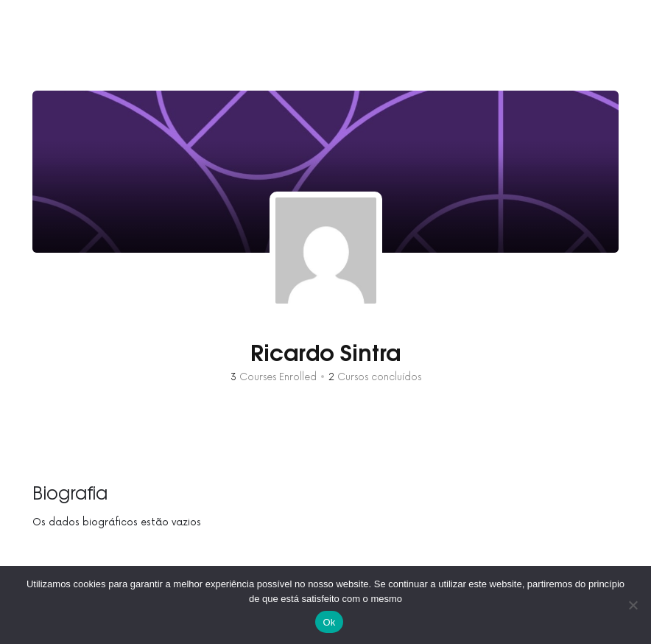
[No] (633, 605)
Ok (329, 622)
